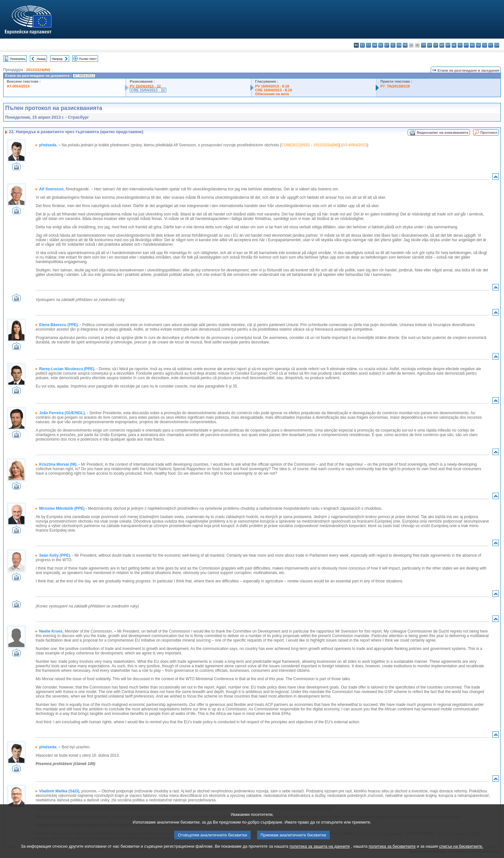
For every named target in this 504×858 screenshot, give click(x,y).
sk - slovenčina (478, 45)
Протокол (489, 132)
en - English (399, 45)
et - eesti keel (387, 45)
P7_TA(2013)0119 (395, 86)
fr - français (405, 45)
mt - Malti (448, 45)
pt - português (466, 45)
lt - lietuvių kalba (436, 45)
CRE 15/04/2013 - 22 (148, 90)
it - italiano (423, 45)
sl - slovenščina (485, 45)
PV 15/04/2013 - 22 (145, 86)
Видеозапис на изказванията (443, 132)
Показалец (18, 59)
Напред (57, 59)
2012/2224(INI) (38, 70)
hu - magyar (442, 45)
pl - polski (460, 45)
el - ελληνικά (393, 45)
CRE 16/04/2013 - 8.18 (274, 90)
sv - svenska (497, 45)
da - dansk (375, 45)
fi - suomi (491, 45)
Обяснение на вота (272, 94)
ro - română (472, 45)
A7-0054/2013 (18, 86)
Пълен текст (88, 59)
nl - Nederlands (454, 45)
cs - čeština (369, 45)
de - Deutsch (381, 45)
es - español (362, 45)
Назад (41, 59)
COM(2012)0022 (296, 145)
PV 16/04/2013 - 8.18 (272, 86)
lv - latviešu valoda (430, 45)
